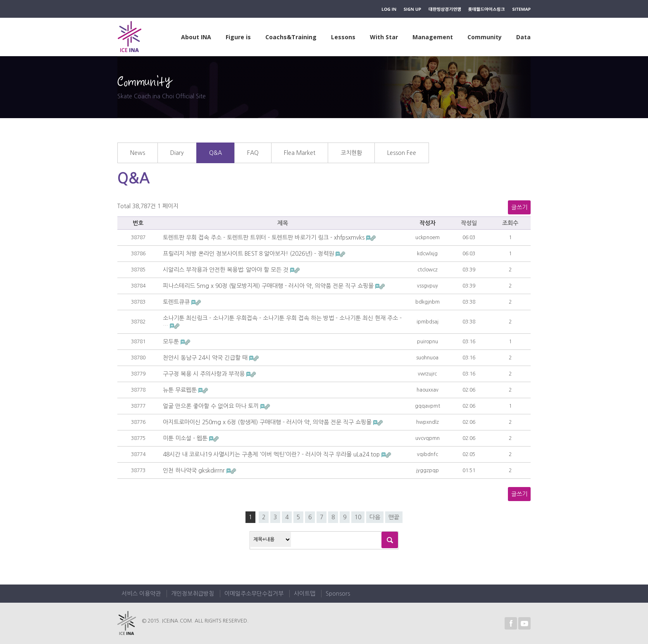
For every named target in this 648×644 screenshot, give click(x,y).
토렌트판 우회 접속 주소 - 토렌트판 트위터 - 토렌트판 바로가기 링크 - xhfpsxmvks (264, 238)
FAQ (253, 153)
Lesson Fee (402, 153)
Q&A (216, 153)
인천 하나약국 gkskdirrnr (195, 471)
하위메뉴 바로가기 (0, 0)
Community (485, 37)
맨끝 (394, 517)
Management (433, 37)
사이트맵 (305, 594)
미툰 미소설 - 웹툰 (186, 438)
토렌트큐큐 (177, 302)
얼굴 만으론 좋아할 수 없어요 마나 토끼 (212, 406)
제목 (283, 223)
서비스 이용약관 (141, 594)
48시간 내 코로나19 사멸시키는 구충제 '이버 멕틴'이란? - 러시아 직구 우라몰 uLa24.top (272, 454)
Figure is (238, 37)
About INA (196, 37)
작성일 (469, 223)
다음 (375, 517)
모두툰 (172, 342)
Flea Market (300, 153)
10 (358, 517)
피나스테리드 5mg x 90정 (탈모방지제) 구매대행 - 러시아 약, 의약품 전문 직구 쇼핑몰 (269, 286)
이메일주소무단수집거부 (254, 594)
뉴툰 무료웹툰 (181, 390)
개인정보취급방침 (193, 594)
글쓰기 (519, 207)
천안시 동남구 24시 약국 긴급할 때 (206, 358)
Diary (177, 153)
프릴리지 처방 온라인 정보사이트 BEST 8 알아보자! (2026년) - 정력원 (249, 254)
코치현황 (351, 153)
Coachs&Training (291, 37)
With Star (384, 37)
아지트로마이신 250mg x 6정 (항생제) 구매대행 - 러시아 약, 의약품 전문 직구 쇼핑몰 (268, 422)
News (138, 153)
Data (523, 37)
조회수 (510, 223)
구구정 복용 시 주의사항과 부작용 (205, 374)
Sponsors (338, 594)
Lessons (343, 37)
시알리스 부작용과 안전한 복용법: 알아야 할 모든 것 (226, 270)
